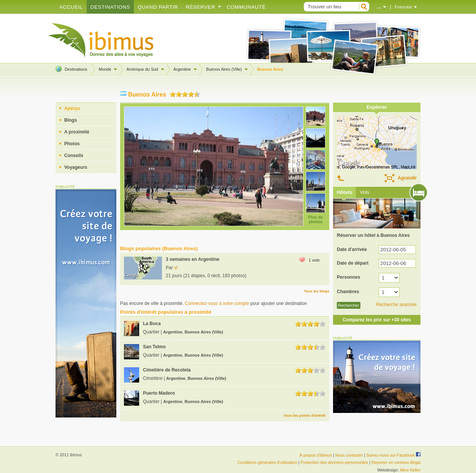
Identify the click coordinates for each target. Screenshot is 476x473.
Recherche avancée (396, 305)
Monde (105, 69)
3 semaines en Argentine (193, 259)
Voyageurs (76, 167)
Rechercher (349, 305)
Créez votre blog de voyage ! (101, 40)
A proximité (77, 132)
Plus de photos (316, 219)
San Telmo (154, 347)
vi (176, 268)
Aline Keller (410, 470)
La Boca (152, 324)
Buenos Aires (270, 69)
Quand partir (158, 7)
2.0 (179, 94)
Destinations (110, 7)
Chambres (348, 292)
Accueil (71, 7)
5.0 (197, 94)
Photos (72, 144)
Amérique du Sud (142, 69)
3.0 (185, 94)
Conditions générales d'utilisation (267, 462)
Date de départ (353, 263)
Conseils (74, 156)
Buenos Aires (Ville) (224, 69)
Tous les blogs (317, 291)
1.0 (173, 94)
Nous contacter (349, 455)
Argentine (182, 69)
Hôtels (344, 192)
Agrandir (407, 178)
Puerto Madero (159, 393)
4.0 (191, 94)
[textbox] (330, 7)
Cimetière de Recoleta (167, 370)
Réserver (201, 7)
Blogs (71, 120)
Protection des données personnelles (334, 462)
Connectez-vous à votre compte (217, 303)
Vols (364, 192)
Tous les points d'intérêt (305, 415)
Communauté (246, 7)
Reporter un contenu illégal (396, 462)
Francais (403, 7)
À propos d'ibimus (315, 455)
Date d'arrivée (352, 249)
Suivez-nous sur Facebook (393, 455)
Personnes (348, 277)
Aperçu (72, 108)
